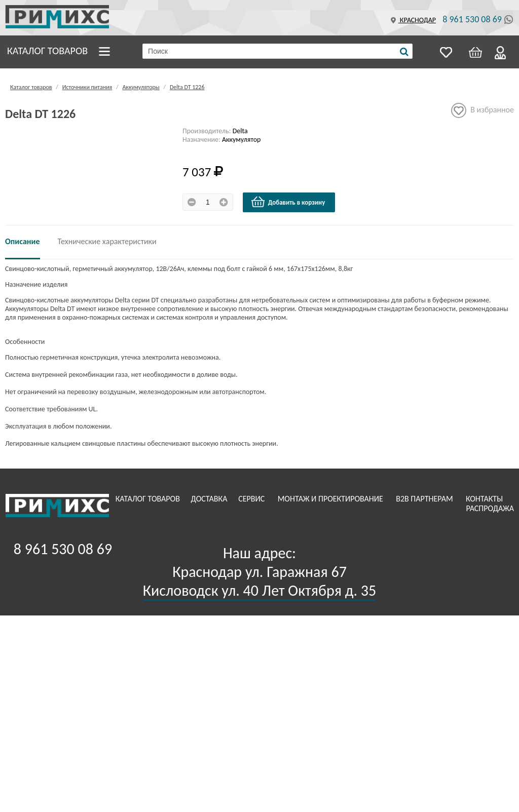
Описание (23, 241)
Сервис (252, 499)
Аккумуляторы (141, 87)
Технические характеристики (107, 241)
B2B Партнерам (425, 499)
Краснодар (412, 20)
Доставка (210, 499)
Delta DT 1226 (187, 87)
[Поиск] (404, 52)
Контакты (485, 499)
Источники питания (87, 87)
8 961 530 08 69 (472, 19)
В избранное (483, 110)
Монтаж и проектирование (331, 499)
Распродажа (490, 508)
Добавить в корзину (288, 202)
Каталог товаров (47, 51)
